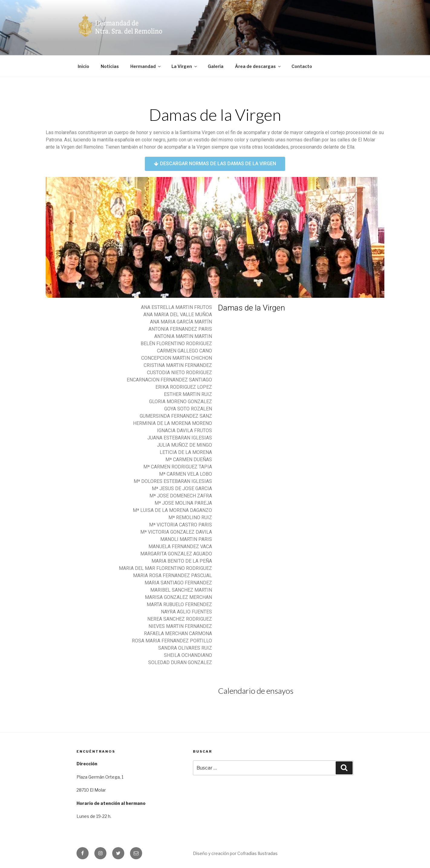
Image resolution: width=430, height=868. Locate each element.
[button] (215, 164)
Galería (216, 66)
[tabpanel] (215, 237)
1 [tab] (215, 293)
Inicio (83, 66)
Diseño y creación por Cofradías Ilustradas (235, 853)
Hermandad (146, 66)
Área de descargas (258, 66)
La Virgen (185, 66)
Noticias (110, 66)
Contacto (302, 66)
